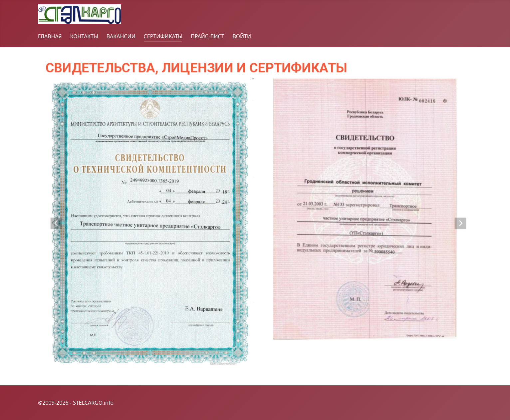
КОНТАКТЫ (84, 36)
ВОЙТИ (242, 36)
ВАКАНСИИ (121, 36)
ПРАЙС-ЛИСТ (208, 36)
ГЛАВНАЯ (50, 36)
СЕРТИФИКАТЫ (163, 36)
